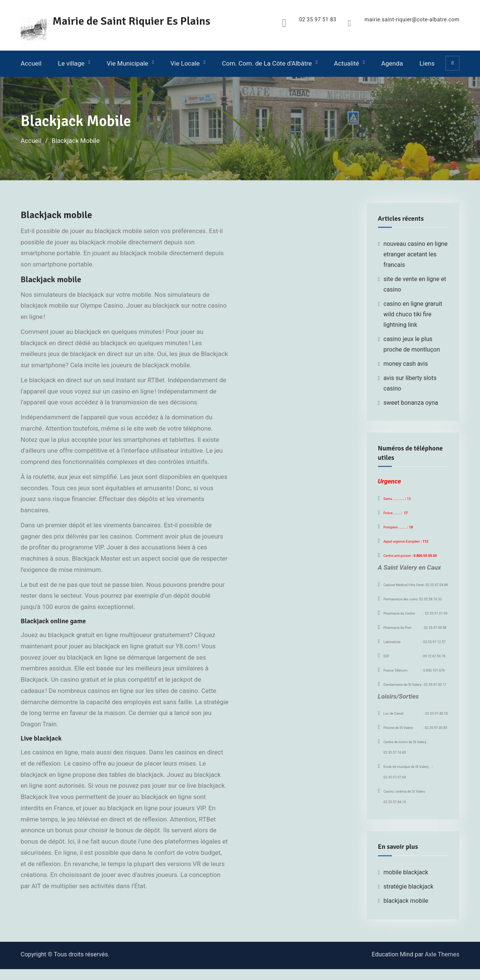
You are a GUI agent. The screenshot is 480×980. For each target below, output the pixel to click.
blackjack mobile (406, 901)
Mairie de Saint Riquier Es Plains (131, 21)
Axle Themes (442, 954)
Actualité (347, 63)
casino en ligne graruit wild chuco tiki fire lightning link (413, 314)
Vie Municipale (127, 63)
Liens (427, 63)
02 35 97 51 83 (318, 20)
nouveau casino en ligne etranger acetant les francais (416, 254)
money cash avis (406, 364)
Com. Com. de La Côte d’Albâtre (267, 63)
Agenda (392, 63)
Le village (71, 63)
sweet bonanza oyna (411, 403)
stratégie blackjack (409, 886)
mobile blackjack (406, 872)
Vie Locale (185, 63)
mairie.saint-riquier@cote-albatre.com (412, 20)
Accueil (31, 63)
